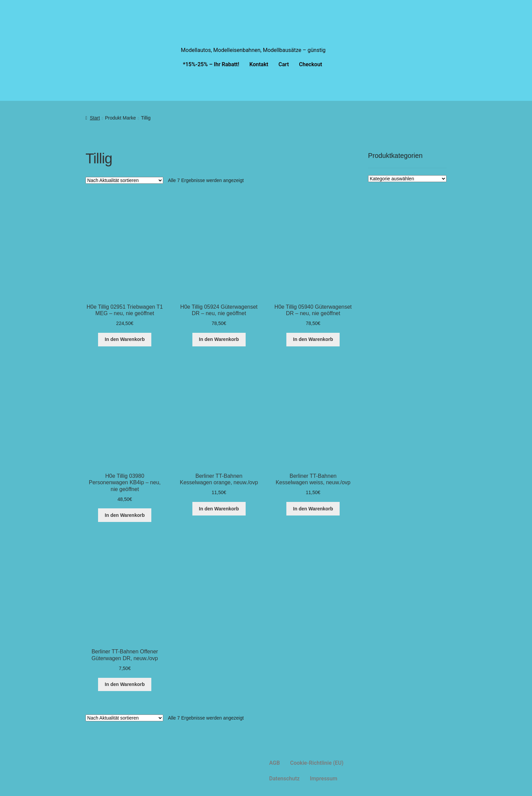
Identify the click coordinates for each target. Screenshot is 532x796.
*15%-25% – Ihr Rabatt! (211, 64)
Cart (284, 64)
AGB (274, 763)
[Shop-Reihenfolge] (124, 180)
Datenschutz (284, 779)
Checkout (310, 64)
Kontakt (259, 64)
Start (95, 118)
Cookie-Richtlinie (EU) (317, 763)
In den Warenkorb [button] (125, 339)
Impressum (324, 779)
